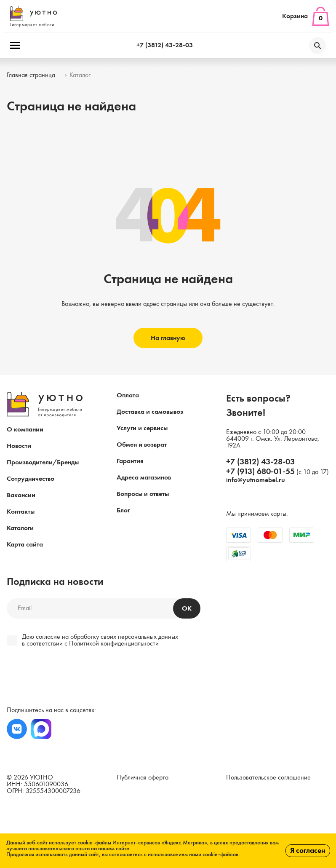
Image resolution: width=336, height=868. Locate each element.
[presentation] (64, 678)
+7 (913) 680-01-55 (260, 472)
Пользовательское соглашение (268, 778)
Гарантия (130, 461)
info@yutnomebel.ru (256, 480)
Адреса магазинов (144, 478)
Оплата (128, 396)
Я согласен (308, 851)
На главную (168, 338)
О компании (25, 430)
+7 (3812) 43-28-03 (165, 46)
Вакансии (21, 496)
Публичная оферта (143, 778)
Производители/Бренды (43, 463)
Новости (19, 446)
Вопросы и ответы (143, 494)
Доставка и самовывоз (150, 412)
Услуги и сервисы (142, 429)
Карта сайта (25, 545)
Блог (123, 511)
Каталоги (20, 528)
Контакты (21, 512)
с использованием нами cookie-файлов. (192, 855)
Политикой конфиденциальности (114, 644)
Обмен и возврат (142, 445)
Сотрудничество (31, 479)
